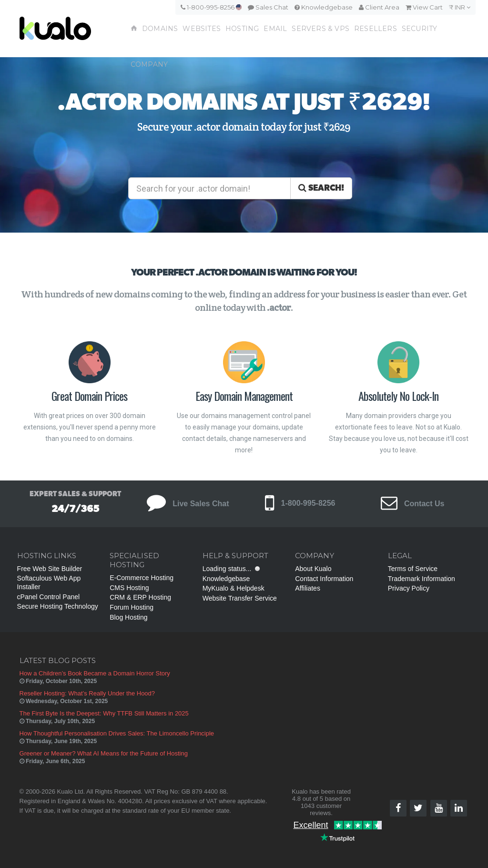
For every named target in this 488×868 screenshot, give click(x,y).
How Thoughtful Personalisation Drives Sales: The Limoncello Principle (117, 733)
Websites (202, 29)
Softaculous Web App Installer (49, 582)
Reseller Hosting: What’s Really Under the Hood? (87, 693)
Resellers (376, 29)
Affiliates (308, 588)
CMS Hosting (129, 588)
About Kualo (313, 569)
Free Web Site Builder (50, 569)
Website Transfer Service (240, 598)
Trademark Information (422, 579)
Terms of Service (413, 569)
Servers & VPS (320, 29)
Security (420, 29)
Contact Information (324, 579)
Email (275, 29)
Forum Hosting (132, 607)
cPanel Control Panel (49, 597)
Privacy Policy (409, 588)
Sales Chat (268, 7)
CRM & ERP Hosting (140, 597)
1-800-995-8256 (211, 7)
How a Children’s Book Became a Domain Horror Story (95, 673)
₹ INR (460, 7)
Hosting (242, 29)
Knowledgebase (324, 7)
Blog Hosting (128, 617)
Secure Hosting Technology (58, 606)
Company (149, 64)
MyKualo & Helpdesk (234, 588)
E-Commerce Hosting (142, 578)
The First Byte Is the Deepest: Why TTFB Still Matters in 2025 (104, 713)
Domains (160, 29)
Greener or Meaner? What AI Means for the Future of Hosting (104, 753)
